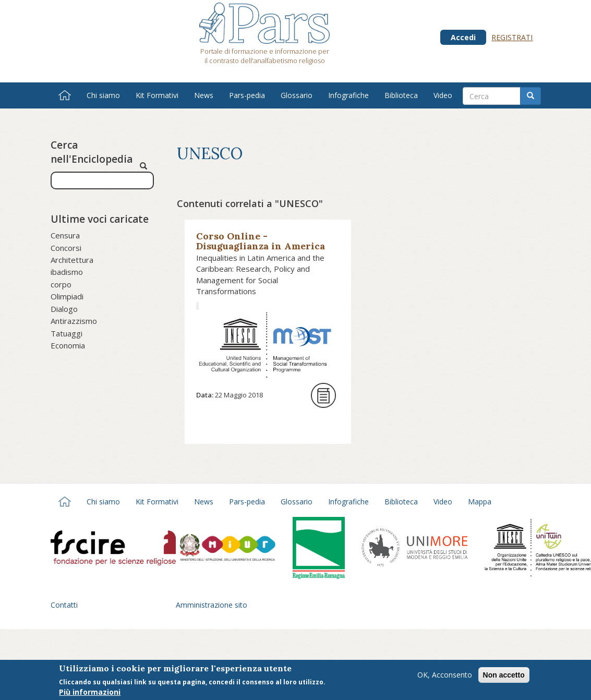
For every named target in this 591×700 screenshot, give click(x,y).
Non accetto (504, 676)
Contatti (64, 605)
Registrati (512, 37)
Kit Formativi (157, 95)
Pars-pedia (247, 95)
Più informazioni (90, 693)
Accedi (463, 37)
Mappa (480, 502)
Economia (68, 345)
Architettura (72, 260)
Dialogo (64, 309)
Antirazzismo (74, 321)
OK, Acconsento (445, 676)
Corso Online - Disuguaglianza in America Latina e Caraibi (261, 246)
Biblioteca (401, 95)
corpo (61, 284)
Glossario (297, 95)
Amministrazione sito (212, 605)
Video (443, 95)
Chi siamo (103, 95)
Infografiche (348, 95)
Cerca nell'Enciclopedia (92, 152)
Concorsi (66, 248)
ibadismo (67, 272)
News (204, 95)
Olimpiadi (67, 296)
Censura (65, 235)
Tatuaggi (67, 333)
